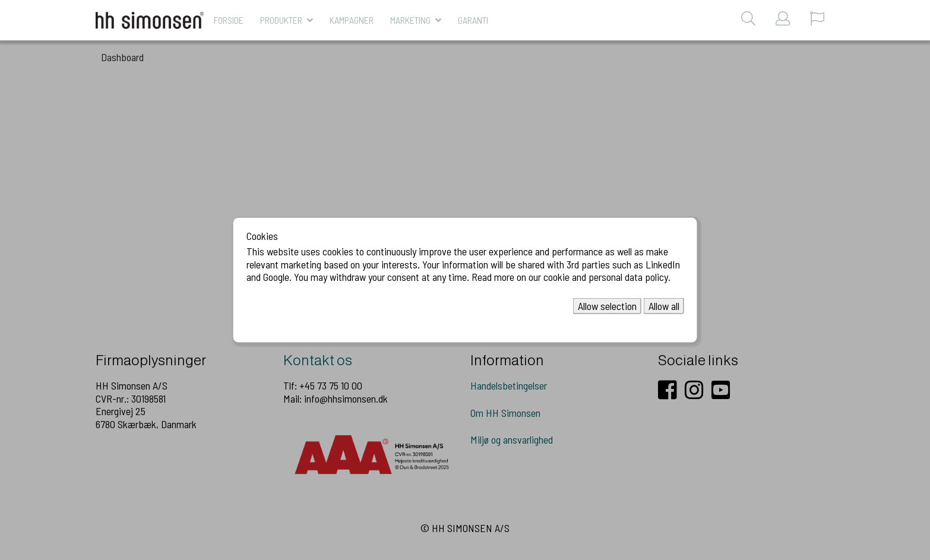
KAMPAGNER (352, 20)
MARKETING (410, 20)
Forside (229, 20)
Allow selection (607, 305)
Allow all (664, 305)
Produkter (281, 20)
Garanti (473, 20)
